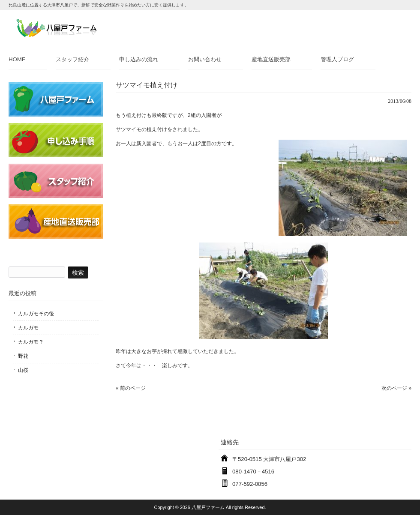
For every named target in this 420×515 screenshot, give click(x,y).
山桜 (23, 370)
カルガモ (28, 328)
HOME (17, 59)
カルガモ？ (31, 342)
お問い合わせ (205, 59)
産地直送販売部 (271, 59)
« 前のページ (131, 388)
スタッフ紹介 (72, 59)
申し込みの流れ (139, 59)
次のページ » (396, 388)
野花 (23, 356)
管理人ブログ (337, 59)
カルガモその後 (36, 314)
